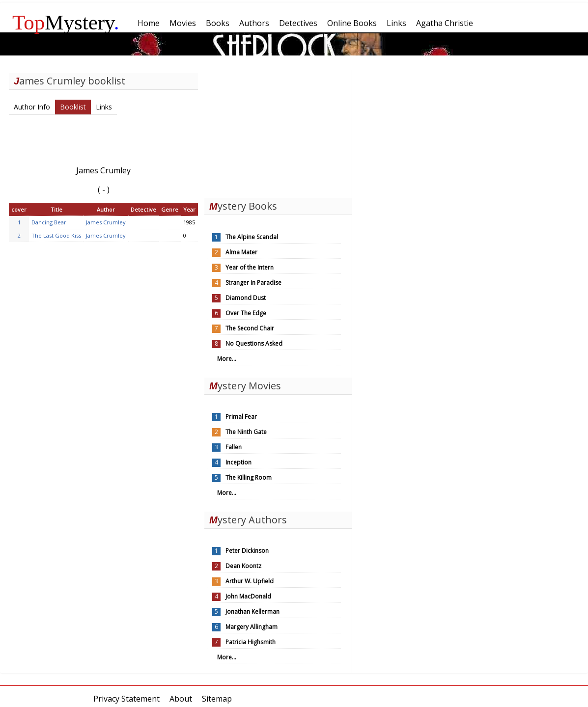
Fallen (234, 447)
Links (104, 107)
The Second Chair (250, 328)
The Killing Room (249, 477)
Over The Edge (246, 313)
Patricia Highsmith (251, 642)
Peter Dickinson (247, 551)
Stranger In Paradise (253, 283)
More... (227, 359)
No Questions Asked (254, 343)
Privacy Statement (126, 699)
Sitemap (217, 699)
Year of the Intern (250, 267)
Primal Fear (241, 417)
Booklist (73, 107)
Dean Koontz (243, 566)
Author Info (32, 107)
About (181, 699)
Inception (238, 462)
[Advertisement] (278, 132)
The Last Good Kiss (56, 235)
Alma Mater (241, 252)
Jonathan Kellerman (252, 612)
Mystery (66, 22)
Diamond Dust (246, 298)
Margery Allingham (252, 627)
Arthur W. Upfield (250, 581)
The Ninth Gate (246, 432)
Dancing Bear (49, 222)
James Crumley (106, 222)
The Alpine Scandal (252, 237)
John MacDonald (248, 596)
